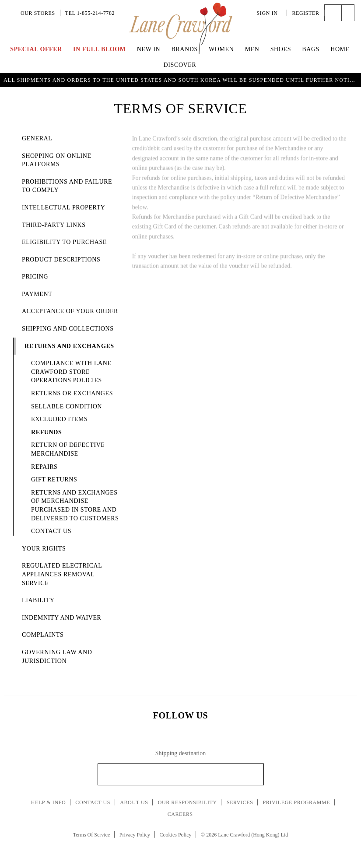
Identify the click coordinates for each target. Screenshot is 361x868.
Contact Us (93, 802)
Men (252, 49)
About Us (134, 802)
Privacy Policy (135, 835)
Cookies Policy (176, 835)
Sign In (270, 13)
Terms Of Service (91, 835)
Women (221, 49)
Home (340, 49)
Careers (180, 814)
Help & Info (49, 802)
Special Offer (36, 49)
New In (149, 49)
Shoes (281, 49)
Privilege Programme (297, 802)
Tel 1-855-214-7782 (90, 13)
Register (305, 13)
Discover (180, 65)
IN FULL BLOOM (100, 49)
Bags (311, 49)
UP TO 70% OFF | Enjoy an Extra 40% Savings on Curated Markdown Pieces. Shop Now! (181, 79)
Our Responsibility (188, 802)
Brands (184, 49)
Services (240, 802)
